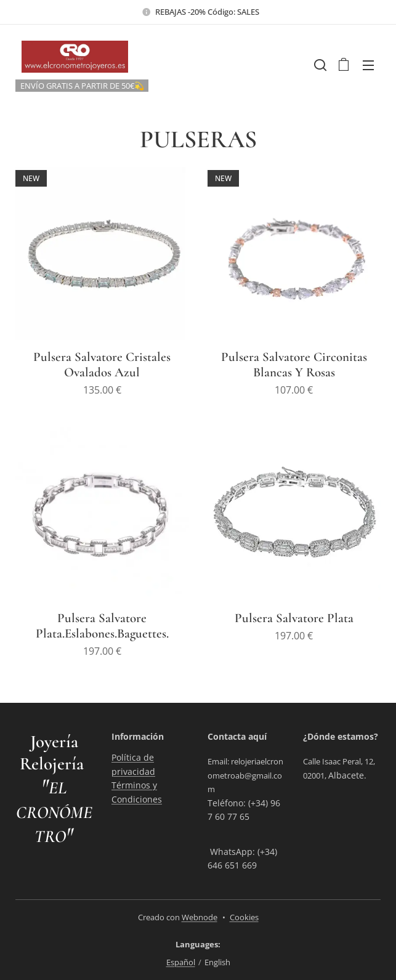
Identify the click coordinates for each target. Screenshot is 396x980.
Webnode (200, 917)
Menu (368, 65)
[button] (319, 65)
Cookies (244, 917)
